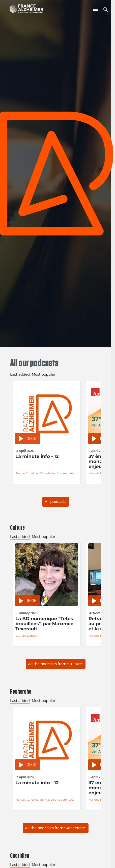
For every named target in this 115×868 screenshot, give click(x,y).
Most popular (44, 374)
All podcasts (55, 502)
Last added (20, 374)
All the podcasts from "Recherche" (55, 828)
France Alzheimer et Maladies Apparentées (45, 473)
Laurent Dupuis (26, 636)
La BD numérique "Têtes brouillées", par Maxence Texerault (44, 624)
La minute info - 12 (37, 457)
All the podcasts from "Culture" (55, 664)
